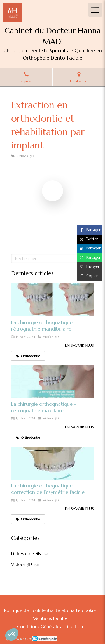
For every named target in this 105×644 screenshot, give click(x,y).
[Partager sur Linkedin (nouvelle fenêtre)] (90, 248)
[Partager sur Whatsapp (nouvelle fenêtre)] (90, 258)
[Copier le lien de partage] (90, 276)
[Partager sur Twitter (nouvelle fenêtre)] (90, 239)
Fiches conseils (26, 553)
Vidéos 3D (22, 564)
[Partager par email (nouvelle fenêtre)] (90, 267)
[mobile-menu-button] (95, 10)
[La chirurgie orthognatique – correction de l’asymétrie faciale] (53, 463)
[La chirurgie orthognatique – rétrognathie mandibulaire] (53, 300)
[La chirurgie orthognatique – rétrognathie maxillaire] (53, 381)
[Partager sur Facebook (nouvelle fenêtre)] (90, 230)
